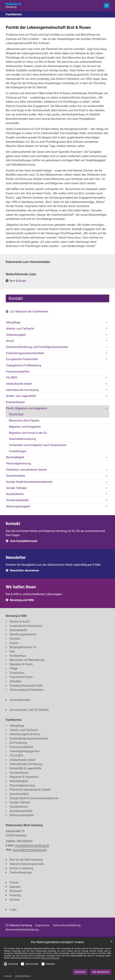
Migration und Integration (25, 427)
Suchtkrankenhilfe (17, 500)
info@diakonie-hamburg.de (32, 846)
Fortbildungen (18, 451)
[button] (106, 323)
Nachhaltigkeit (15, 457)
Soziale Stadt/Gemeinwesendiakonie (29, 482)
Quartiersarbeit (16, 476)
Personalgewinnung (19, 464)
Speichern (80, 972)
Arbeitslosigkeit (16, 335)
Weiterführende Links (21, 274)
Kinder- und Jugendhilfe (21, 396)
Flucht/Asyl (16, 414)
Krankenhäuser (16, 402)
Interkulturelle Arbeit (19, 384)
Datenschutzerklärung (23, 976)
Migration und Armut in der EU (28, 433)
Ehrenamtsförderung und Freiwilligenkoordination (37, 347)
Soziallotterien (15, 494)
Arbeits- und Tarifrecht (20, 329)
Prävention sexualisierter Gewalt (26, 470)
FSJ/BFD (12, 378)
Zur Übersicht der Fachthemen (29, 312)
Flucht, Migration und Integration (27, 408)
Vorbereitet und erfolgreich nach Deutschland (37, 445)
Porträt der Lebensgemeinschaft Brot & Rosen (48, 27)
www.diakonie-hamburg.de (30, 850)
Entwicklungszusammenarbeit (25, 353)
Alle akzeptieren (101, 972)
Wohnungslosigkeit (18, 506)
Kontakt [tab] (16, 298)
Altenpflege (13, 322)
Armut (10, 341)
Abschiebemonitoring (22, 439)
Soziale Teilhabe (16, 488)
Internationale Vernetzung (22, 390)
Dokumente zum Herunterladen (28, 262)
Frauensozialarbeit (18, 372)
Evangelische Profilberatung (24, 365)
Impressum (8, 976)
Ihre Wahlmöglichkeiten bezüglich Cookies (57, 942)
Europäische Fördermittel (22, 359)
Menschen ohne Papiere (24, 421)
